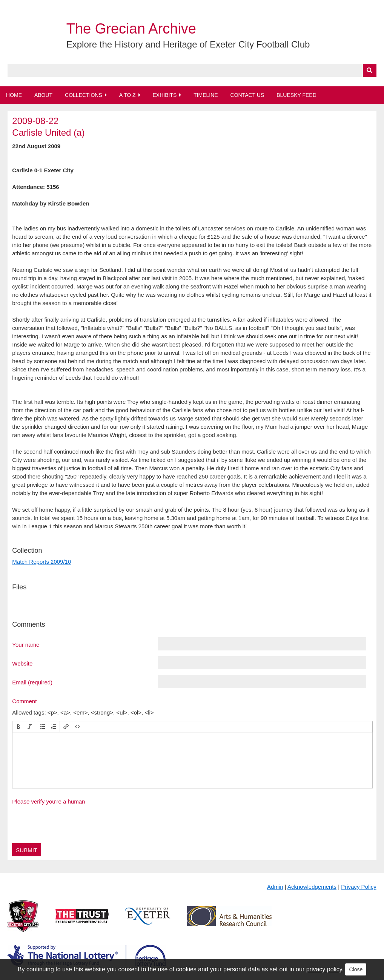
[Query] (192, 70)
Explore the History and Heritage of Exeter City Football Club (188, 44)
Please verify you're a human (48, 801)
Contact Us (247, 95)
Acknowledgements (312, 887)
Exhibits (164, 95)
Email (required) (32, 682)
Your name (26, 644)
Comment (24, 701)
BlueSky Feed (296, 95)
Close (356, 969)
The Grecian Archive (131, 29)
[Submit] (370, 70)
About (43, 95)
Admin (275, 887)
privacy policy (324, 969)
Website (22, 663)
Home (14, 95)
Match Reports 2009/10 (41, 562)
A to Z (127, 95)
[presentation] (18, 727)
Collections (84, 95)
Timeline (206, 95)
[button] (18, 727)
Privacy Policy (359, 887)
